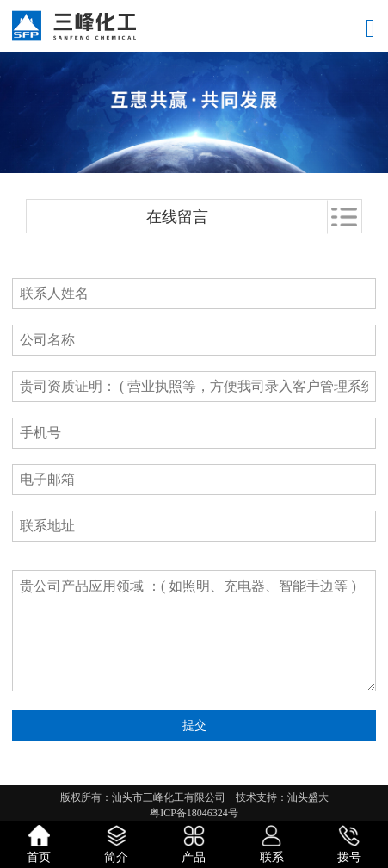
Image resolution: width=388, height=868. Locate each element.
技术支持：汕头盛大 (282, 797)
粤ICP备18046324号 (194, 813)
